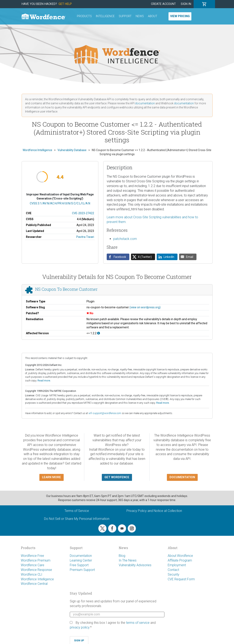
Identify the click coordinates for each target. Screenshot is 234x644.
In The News (128, 560)
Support (125, 16)
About (153, 16)
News (140, 16)
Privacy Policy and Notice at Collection (154, 511)
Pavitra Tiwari (85, 237)
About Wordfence (180, 556)
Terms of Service (77, 511)
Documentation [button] (182, 477)
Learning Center (81, 560)
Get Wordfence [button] (117, 477)
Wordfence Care (33, 565)
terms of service (138, 623)
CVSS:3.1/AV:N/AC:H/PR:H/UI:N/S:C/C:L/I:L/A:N (60, 203)
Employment (177, 565)
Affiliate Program (180, 560)
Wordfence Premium (36, 560)
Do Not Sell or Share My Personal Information (77, 519)
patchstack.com (125, 239)
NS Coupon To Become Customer (66, 289)
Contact (173, 570)
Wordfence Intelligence (37, 579)
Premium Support (82, 570)
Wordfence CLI (32, 574)
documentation (145, 103)
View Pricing (180, 16)
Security (174, 574)
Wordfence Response (36, 570)
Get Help (65, 4)
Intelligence (105, 16)
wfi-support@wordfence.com (105, 413)
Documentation (81, 556)
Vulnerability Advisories (135, 565)
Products (84, 16)
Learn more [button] (52, 477)
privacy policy (80, 627)
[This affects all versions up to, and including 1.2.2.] (99, 333)
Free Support (79, 565)
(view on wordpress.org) (145, 307)
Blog (122, 556)
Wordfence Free (32, 556)
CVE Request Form (181, 579)
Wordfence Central (34, 584)
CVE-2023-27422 (83, 213)
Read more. (44, 380)
